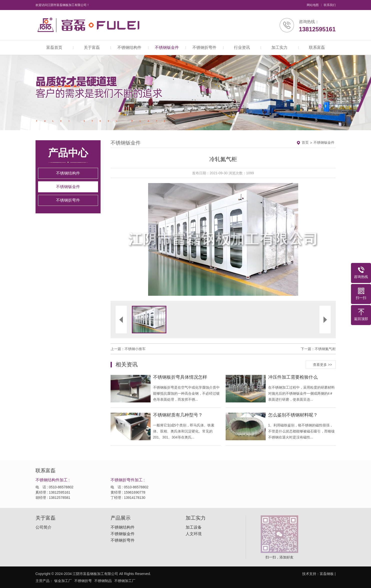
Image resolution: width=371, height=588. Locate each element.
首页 (305, 142)
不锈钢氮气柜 (325, 349)
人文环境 (194, 534)
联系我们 (330, 5)
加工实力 (279, 47)
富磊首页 (54, 47)
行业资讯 (242, 47)
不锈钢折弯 (83, 581)
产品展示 (121, 518)
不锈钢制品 (103, 581)
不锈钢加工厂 (125, 581)
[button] (167, 239)
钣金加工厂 (63, 581)
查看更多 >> (322, 364)
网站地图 (313, 5)
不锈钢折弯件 (204, 47)
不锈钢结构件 (129, 47)
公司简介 (44, 527)
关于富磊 (92, 47)
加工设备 (194, 527)
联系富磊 (317, 47)
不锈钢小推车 (135, 349)
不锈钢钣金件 (167, 47)
